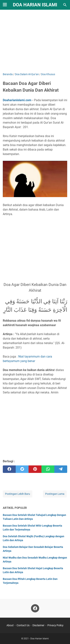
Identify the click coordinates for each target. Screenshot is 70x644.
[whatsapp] (48, 469)
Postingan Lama (55, 494)
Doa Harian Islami (35, 5)
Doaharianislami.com (17, 100)
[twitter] (22, 469)
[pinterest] (35, 469)
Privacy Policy (55, 625)
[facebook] (9, 469)
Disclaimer (38, 625)
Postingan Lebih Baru (18, 494)
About (10, 625)
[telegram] (61, 469)
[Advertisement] (35, 42)
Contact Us (23, 625)
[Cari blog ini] (65, 5)
